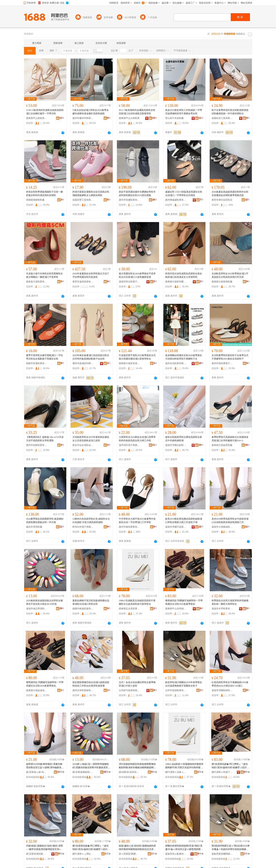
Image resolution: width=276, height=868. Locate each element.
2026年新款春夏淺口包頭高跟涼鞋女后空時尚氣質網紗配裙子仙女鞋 (91, 357)
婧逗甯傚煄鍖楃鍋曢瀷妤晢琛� (83, 772)
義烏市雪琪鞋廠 (34, 527)
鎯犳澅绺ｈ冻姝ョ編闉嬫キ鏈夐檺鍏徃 (176, 772)
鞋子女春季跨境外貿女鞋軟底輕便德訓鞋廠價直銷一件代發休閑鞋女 (230, 112)
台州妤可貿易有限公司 (129, 690)
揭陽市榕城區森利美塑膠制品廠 (83, 609)
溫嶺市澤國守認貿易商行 (176, 527)
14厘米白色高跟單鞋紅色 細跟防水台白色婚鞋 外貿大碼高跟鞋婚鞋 (91, 521)
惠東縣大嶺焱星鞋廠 (222, 445)
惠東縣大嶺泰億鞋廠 (222, 282)
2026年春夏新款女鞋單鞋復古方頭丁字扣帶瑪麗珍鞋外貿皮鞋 (91, 275)
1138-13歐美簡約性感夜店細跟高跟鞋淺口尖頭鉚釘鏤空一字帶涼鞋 (45, 112)
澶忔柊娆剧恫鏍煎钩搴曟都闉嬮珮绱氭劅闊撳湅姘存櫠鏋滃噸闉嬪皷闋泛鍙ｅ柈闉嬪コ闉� (138, 766)
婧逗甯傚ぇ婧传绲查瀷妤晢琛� (37, 772)
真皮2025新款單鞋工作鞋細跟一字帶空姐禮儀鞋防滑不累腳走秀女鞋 (184, 112)
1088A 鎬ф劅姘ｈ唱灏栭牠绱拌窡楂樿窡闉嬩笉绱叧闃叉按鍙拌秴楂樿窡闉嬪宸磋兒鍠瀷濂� (184, 766)
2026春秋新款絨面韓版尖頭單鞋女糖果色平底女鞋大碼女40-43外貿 (44, 602)
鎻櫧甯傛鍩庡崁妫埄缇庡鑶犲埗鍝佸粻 (129, 772)
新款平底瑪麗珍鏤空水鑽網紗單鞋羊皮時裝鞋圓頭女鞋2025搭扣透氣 (137, 194)
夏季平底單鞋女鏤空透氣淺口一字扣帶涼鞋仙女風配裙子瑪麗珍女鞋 (44, 357)
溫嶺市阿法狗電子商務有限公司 (129, 282)
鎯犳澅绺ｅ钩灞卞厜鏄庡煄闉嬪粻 (222, 772)
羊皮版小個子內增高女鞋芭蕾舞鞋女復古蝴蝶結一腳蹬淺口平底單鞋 (44, 275)
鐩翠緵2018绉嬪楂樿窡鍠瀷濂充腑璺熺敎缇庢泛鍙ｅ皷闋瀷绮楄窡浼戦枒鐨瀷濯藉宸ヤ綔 (45, 766)
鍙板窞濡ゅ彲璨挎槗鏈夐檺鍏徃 (176, 854)
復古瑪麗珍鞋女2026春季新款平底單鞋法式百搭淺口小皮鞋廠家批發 (137, 275)
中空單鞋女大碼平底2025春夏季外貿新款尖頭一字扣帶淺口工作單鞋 (137, 521)
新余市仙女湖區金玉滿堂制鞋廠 (83, 445)
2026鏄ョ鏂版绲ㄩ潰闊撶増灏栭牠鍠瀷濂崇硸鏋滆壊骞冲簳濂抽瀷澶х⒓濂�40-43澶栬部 (91, 766)
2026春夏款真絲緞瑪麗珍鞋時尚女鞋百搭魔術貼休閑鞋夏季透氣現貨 (230, 194)
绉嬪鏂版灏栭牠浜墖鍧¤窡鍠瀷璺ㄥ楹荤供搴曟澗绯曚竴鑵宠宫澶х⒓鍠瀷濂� (44, 848)
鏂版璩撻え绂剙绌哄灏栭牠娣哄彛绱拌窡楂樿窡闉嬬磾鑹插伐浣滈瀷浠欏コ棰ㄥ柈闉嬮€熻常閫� (137, 848)
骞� (61, 772)
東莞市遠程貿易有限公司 (83, 282)
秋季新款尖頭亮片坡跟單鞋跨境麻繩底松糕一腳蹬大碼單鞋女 (230, 602)
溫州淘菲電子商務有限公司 (129, 445)
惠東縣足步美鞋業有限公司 (129, 609)
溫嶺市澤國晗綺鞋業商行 (222, 690)
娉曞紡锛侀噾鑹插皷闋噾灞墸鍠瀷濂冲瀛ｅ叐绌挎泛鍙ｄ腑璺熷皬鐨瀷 (184, 848)
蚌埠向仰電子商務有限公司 (83, 527)
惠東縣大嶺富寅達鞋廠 (129, 363)
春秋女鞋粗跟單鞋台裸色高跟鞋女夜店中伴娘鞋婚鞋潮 (184, 439)
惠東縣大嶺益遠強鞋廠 (37, 690)
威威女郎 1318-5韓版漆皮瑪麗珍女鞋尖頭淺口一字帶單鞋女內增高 (184, 194)
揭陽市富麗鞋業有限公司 (37, 363)
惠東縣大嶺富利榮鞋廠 (176, 282)
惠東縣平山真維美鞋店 (37, 118)
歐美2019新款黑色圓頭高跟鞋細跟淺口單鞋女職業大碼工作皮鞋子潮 (184, 521)
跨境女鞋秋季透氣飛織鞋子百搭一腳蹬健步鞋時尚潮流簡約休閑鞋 (44, 194)
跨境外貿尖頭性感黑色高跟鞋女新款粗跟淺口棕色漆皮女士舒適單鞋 (184, 275)
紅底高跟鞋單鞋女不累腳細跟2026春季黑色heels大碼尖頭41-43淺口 (230, 684)
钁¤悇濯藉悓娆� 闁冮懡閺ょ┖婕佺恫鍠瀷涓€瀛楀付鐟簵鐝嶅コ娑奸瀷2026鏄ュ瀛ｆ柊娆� (230, 766)
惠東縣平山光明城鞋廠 (176, 609)
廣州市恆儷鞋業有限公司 (129, 200)
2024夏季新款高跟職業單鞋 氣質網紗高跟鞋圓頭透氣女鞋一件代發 (45, 521)
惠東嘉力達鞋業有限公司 (37, 282)
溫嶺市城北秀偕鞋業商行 (37, 609)
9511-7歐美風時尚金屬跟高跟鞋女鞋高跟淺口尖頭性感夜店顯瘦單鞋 (137, 112)
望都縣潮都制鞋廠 (35, 200)
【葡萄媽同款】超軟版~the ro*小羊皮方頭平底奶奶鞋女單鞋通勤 (45, 439)
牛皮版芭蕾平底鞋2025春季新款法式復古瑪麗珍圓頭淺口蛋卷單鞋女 (137, 357)
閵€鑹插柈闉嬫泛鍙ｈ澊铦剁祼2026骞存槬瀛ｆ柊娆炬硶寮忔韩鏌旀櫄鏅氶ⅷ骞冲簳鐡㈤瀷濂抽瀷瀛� (231, 848)
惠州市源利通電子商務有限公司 (222, 363)
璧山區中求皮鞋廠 (174, 118)
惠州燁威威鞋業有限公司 (176, 200)
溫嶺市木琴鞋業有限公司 (222, 609)
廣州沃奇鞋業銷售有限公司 (83, 690)
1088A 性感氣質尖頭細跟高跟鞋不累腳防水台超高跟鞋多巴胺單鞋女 (137, 602)
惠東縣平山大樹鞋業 (129, 118)
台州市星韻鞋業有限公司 (176, 690)
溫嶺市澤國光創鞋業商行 (176, 445)
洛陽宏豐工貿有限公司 (83, 200)
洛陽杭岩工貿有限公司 (222, 118)
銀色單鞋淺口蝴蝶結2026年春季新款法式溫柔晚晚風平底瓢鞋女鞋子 (184, 684)
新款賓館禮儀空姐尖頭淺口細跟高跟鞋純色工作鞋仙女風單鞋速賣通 (91, 684)
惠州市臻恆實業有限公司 (129, 527)
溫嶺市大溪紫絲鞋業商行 (222, 527)
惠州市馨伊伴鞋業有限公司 (83, 118)
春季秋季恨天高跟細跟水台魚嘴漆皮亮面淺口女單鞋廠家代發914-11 (230, 439)
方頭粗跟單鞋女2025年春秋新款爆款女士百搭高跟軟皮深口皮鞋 (91, 439)
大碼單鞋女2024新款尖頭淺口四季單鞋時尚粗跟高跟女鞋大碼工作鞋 (137, 439)
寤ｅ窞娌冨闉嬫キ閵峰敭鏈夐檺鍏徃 (129, 854)
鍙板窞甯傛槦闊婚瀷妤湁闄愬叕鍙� (222, 854)
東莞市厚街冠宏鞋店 (222, 200)
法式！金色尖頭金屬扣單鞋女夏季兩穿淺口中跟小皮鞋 (137, 684)
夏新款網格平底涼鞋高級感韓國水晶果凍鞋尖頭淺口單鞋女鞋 (91, 602)
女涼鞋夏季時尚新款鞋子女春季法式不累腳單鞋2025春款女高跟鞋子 (230, 357)
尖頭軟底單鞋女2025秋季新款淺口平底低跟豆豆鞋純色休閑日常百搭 (230, 275)
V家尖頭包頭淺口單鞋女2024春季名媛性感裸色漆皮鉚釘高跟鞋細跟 (91, 112)
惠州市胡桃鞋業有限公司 (37, 445)
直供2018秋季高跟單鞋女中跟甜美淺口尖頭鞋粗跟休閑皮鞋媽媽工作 (230, 521)
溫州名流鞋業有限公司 (176, 363)
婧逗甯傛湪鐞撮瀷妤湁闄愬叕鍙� (37, 854)
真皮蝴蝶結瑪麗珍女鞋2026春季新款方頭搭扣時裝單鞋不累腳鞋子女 (184, 357)
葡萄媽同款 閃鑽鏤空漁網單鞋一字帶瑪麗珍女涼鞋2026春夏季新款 (184, 602)
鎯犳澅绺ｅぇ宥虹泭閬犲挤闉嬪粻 (83, 854)
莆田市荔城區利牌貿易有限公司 (83, 363)
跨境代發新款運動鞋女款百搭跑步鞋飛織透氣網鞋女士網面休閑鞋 (91, 194)
